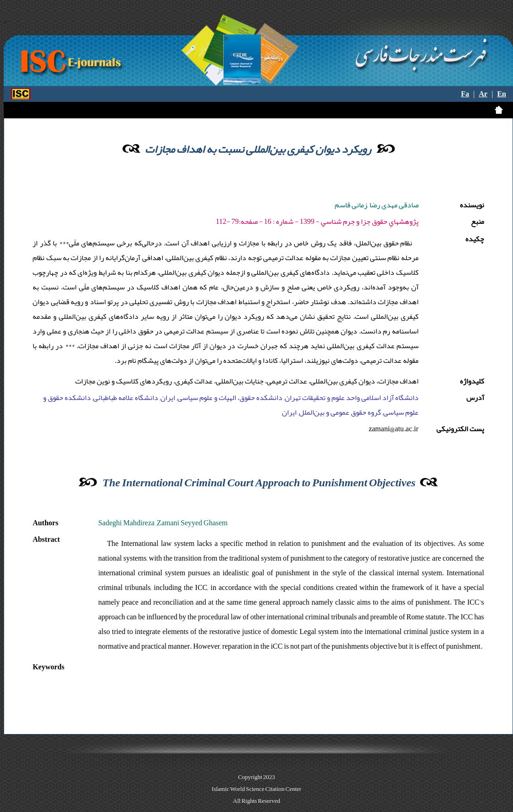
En (502, 94)
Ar (483, 94)
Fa (465, 94)
